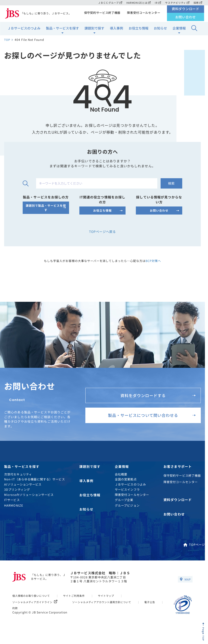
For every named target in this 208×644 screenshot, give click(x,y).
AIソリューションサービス (23, 490)
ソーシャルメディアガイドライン (37, 607)
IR (157, 3)
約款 (40, 613)
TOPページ (194, 549)
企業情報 (179, 29)
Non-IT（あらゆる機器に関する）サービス (35, 485)
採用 (198, 3)
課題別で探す (94, 29)
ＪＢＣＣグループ (108, 3)
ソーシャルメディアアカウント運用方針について (108, 607)
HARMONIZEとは (137, 3)
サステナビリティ (177, 3)
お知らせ (160, 29)
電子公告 (18, 613)
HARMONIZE (14, 511)
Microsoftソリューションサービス (29, 500)
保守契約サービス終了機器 (101, 14)
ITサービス (12, 505)
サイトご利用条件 (78, 600)
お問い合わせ (185, 18)
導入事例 (116, 29)
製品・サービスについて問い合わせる (150, 420)
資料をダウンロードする (157, 399)
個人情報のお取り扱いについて (33, 600)
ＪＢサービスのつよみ (24, 29)
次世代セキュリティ (18, 480)
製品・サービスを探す (62, 29)
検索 (171, 187)
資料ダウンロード (185, 10)
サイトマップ (112, 600)
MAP (185, 584)
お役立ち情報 (139, 29)
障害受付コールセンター (143, 14)
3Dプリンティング (17, 495)
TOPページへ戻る (102, 235)
